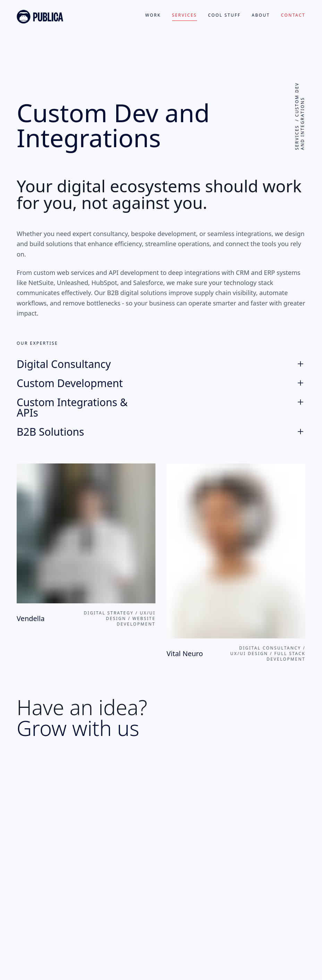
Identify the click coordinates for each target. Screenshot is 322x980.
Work (153, 15)
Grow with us (78, 728)
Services (185, 15)
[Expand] (300, 362)
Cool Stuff (224, 15)
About (261, 15)
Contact (293, 15)
